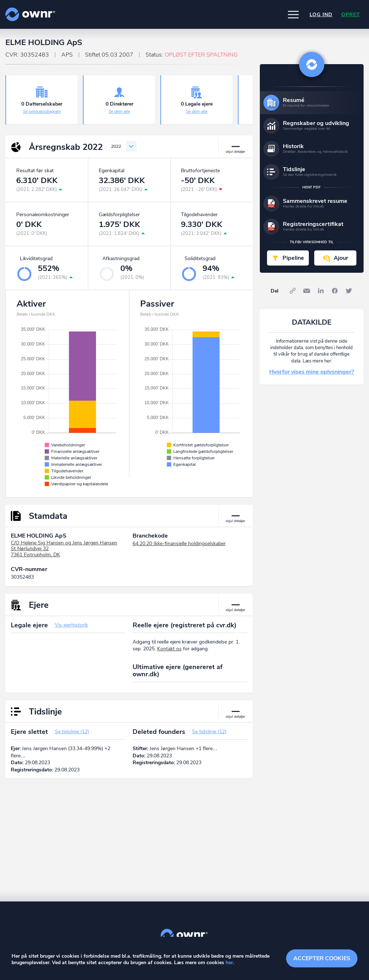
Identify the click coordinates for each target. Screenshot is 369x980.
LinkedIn (321, 291)
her (229, 963)
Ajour (341, 258)
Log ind (321, 15)
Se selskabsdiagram (42, 111)
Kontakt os (169, 649)
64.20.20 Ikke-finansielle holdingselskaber (179, 544)
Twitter (349, 291)
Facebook (335, 291)
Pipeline (293, 258)
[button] (293, 14)
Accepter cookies (322, 958)
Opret (351, 15)
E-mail (307, 291)
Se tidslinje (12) (72, 732)
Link (293, 291)
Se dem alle (119, 111)
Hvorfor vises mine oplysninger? (312, 372)
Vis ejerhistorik (71, 625)
